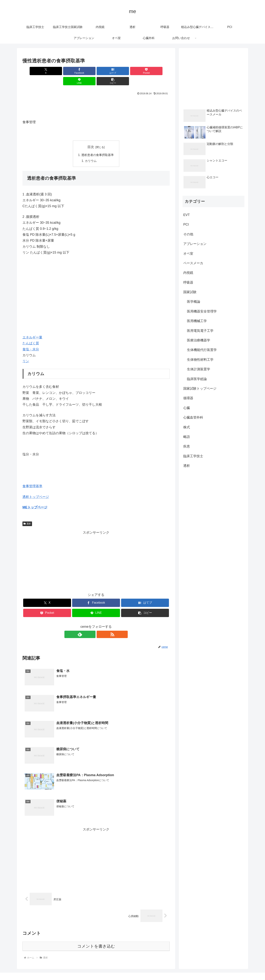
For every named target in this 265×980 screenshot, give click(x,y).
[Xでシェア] (34, 71)
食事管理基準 (32, 476)
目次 (91, 137)
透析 (27, 514)
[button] (158, 71)
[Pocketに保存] (108, 71)
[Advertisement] (96, 96)
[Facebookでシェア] (59, 71)
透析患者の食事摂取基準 (98, 145)
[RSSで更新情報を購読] (100, 625)
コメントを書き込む (96, 937)
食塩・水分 (31, 340)
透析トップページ (36, 487)
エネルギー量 (32, 328)
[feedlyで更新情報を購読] (92, 625)
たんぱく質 (31, 333)
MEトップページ (35, 498)
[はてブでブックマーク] (84, 71)
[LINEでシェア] (133, 71)
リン (26, 351)
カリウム (91, 151)
